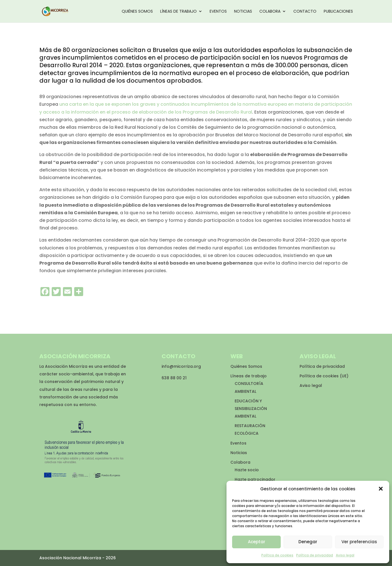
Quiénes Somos (137, 12)
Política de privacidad (315, 555)
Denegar (308, 542)
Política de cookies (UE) (324, 376)
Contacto (305, 12)
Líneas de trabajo (178, 12)
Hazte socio (247, 470)
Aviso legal (345, 555)
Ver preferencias (359, 542)
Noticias (243, 12)
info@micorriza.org (181, 366)
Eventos (218, 12)
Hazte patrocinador (255, 479)
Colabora (270, 12)
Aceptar (257, 542)
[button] (381, 489)
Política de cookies (277, 555)
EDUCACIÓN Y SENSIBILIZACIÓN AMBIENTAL (251, 409)
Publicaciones (338, 12)
